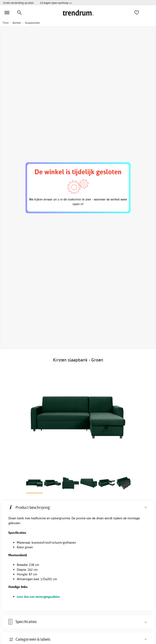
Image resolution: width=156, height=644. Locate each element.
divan (100, 518)
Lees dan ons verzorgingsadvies (38, 597)
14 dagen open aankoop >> (56, 3)
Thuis (6, 23)
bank (20, 518)
